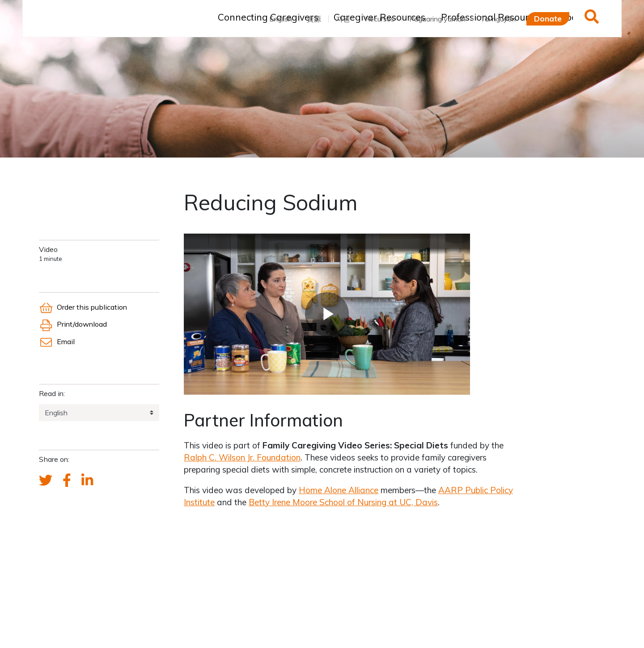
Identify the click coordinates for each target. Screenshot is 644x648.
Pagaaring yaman (437, 19)
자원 (343, 19)
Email (57, 341)
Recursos (380, 19)
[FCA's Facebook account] (67, 481)
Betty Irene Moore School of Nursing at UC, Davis (343, 502)
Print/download (73, 324)
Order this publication (83, 307)
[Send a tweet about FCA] (46, 481)
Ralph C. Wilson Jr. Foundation (242, 457)
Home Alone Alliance (339, 490)
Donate (548, 18)
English (281, 19)
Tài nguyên (498, 19)
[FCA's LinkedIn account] (87, 481)
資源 (314, 19)
